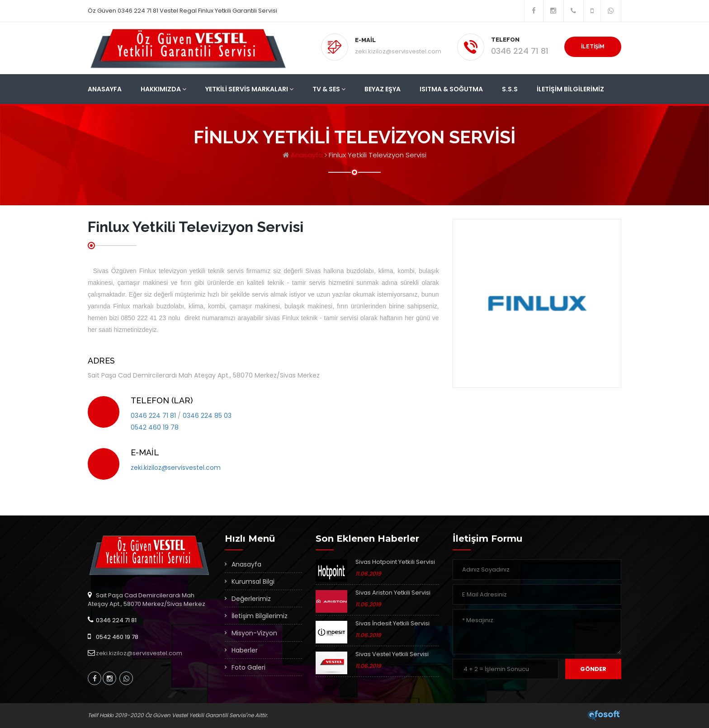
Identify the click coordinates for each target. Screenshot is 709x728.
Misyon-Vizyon (254, 633)
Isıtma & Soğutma (451, 89)
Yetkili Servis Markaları (249, 89)
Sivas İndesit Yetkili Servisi (392, 623)
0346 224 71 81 (520, 51)
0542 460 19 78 (155, 427)
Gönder (593, 669)
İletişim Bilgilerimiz (570, 89)
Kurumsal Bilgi (253, 581)
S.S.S (510, 89)
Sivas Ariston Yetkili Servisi (393, 593)
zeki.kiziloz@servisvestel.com (398, 51)
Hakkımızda (163, 89)
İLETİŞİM (593, 47)
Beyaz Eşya (383, 89)
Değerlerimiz (251, 599)
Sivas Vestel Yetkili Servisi (392, 654)
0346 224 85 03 (207, 416)
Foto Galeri (248, 667)
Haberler (245, 650)
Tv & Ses (329, 89)
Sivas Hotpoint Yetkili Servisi (395, 562)
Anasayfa (105, 89)
